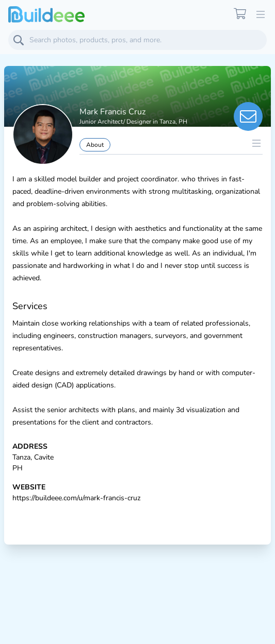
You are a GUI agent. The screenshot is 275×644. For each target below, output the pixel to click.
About (95, 145)
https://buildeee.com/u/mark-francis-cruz (76, 498)
